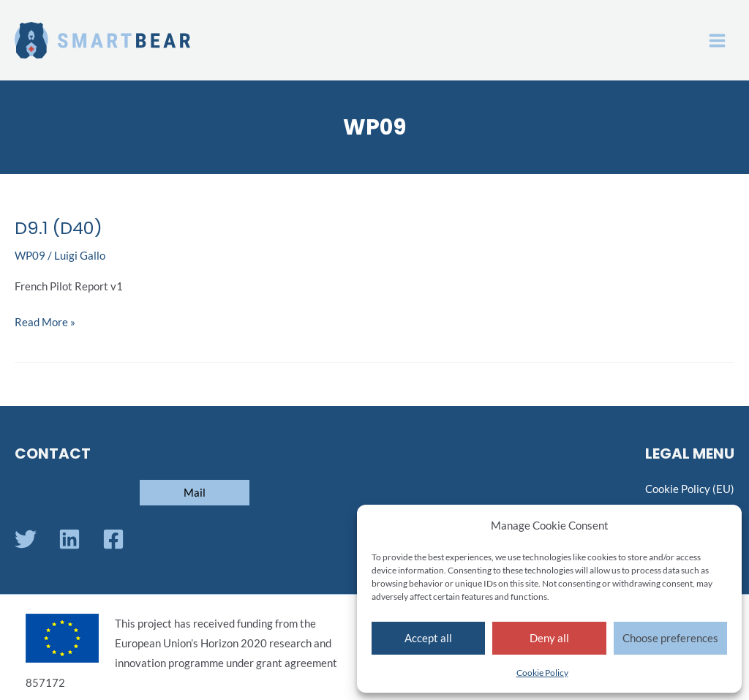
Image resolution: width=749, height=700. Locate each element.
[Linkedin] (69, 539)
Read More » (45, 320)
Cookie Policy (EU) (690, 489)
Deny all (549, 638)
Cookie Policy (542, 673)
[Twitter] (26, 539)
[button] (195, 493)
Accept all (428, 638)
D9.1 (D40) (59, 228)
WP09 (30, 256)
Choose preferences (670, 638)
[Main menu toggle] (717, 41)
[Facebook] (113, 539)
